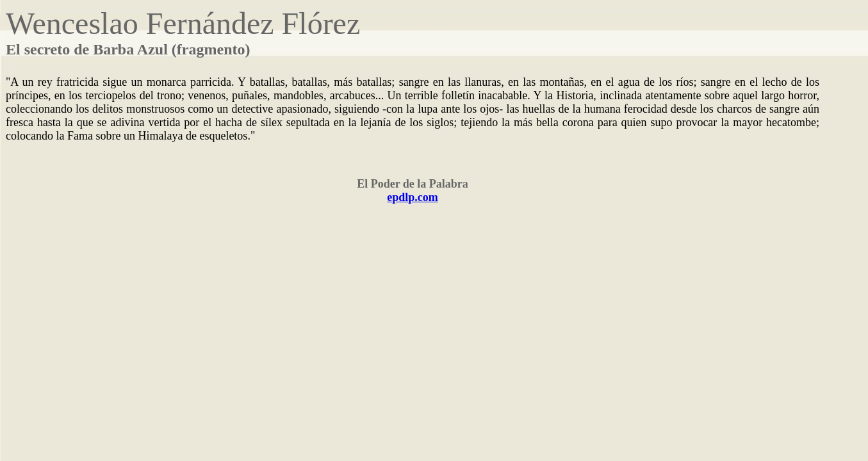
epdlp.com (413, 197)
